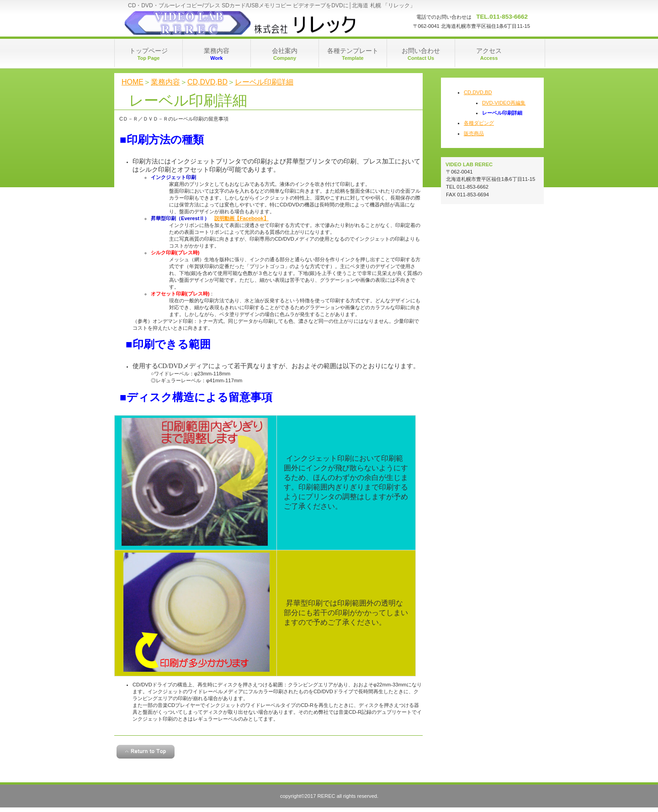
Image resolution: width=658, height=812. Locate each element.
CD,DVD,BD (207, 82)
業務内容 (165, 82)
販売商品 (474, 133)
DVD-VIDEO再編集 (504, 103)
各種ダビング (479, 123)
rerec (244, 23)
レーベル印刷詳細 (264, 82)
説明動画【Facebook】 (241, 218)
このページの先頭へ (146, 752)
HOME (133, 82)
